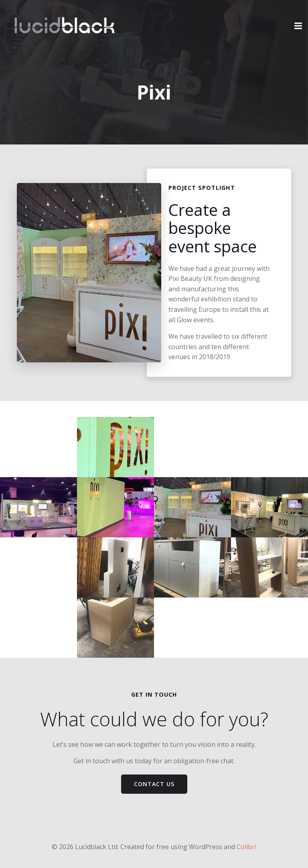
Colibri (246, 847)
